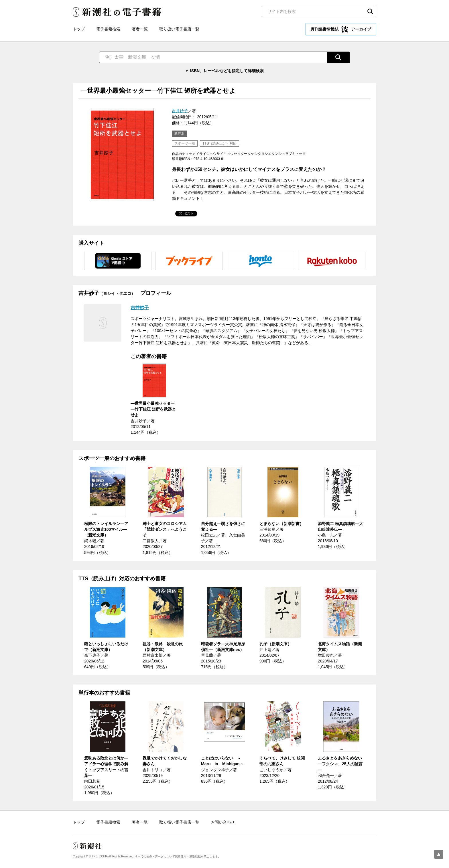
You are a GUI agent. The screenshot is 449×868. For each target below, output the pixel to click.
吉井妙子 (180, 111)
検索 (370, 11)
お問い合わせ (223, 822)
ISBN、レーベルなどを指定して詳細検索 (227, 71)
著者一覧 (140, 29)
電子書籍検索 (108, 29)
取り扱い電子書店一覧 (179, 29)
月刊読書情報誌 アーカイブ (341, 29)
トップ (79, 29)
